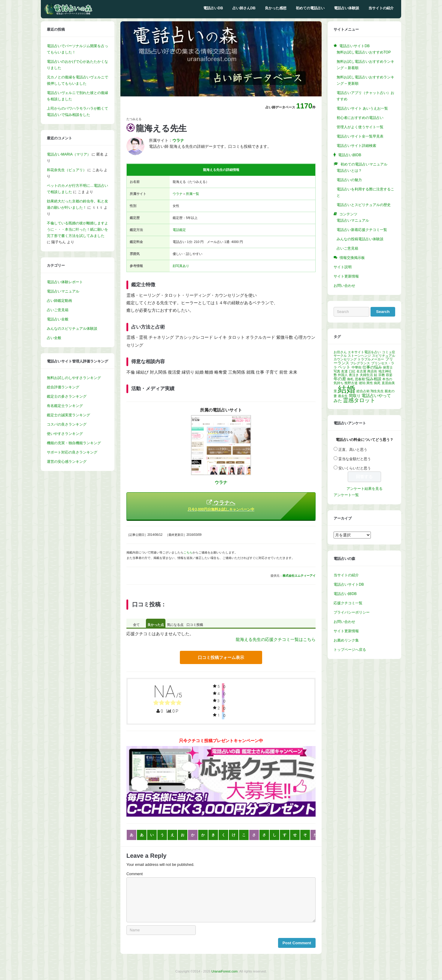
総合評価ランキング (63, 387)
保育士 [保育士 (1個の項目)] (388, 367)
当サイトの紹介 (381, 8)
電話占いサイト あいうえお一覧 (362, 108)
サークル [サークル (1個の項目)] (340, 356)
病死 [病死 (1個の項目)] (377, 383)
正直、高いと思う (353, 450)
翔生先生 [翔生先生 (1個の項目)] (377, 391)
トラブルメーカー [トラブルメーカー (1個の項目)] (371, 359)
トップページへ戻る (350, 650)
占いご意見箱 (58, 310)
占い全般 (54, 338)
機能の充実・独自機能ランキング (74, 443)
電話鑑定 (179, 230)
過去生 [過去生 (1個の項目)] (343, 396)
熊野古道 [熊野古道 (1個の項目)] (351, 383)
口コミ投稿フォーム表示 (221, 657)
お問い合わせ (344, 286)
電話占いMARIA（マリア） (69, 154)
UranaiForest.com (224, 971)
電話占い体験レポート (65, 282)
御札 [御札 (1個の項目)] (350, 379)
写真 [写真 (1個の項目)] (337, 371)
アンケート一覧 (346, 495)
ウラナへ (221, 506)
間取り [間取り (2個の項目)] (355, 396)
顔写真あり (181, 266)
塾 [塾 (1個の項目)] (335, 375)
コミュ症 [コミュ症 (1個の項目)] (389, 352)
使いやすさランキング (65, 434)
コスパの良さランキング (67, 424)
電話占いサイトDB (349, 584)
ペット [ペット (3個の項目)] (344, 367)
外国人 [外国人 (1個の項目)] (343, 375)
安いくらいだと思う (355, 468)
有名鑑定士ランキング (65, 406)
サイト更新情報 (346, 276)
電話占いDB (213, 8)
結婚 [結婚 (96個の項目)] (347, 389)
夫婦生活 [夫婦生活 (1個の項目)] (366, 375)
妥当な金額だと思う (355, 459)
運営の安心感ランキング (67, 462)
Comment (135, 874)
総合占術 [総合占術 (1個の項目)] (363, 391)
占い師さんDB (244, 8)
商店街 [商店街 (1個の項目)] (372, 371)
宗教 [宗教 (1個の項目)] (382, 375)
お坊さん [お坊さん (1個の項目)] (340, 352)
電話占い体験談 (347, 8)
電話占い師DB (345, 594)
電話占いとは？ (349, 171)
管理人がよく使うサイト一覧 (360, 127)
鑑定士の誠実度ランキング (68, 415)
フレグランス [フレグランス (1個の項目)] (360, 363)
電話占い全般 (58, 319)
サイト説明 (343, 267)
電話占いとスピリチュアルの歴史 (364, 205)
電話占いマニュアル (63, 291)
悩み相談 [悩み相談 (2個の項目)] (374, 379)
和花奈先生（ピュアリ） (67, 170)
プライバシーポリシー (352, 612)
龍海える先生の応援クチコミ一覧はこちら (276, 639)
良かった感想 (276, 8)
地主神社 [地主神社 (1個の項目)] (385, 371)
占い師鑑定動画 (59, 301)
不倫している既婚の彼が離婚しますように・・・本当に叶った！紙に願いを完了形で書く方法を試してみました (77, 229)
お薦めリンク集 (346, 640)
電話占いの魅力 (349, 180)
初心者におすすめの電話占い (360, 118)
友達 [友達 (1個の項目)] (344, 371)
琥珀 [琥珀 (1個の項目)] (362, 383)
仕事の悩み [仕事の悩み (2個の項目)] (372, 367)
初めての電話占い (310, 8)
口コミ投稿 (195, 625)
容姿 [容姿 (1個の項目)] (389, 375)
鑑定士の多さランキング (67, 396)
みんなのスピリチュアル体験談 (72, 329)
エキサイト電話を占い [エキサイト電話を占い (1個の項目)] (364, 352)
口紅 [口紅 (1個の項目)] (352, 371)
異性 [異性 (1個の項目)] (370, 383)
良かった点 (156, 625)
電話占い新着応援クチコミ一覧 (362, 230)
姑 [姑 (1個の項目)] (375, 375)
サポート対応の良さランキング (72, 452)
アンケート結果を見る (365, 489)
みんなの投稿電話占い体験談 (360, 239)
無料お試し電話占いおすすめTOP (364, 52)
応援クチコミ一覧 (348, 603)
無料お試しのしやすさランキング (74, 378)
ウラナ (178, 194)
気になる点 (175, 625)
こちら (188, 552)
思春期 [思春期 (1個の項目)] (360, 379)
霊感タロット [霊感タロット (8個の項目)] (359, 400)
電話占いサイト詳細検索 (356, 146)
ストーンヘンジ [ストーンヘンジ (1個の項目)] (359, 356)
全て (136, 625)
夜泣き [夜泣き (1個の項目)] (354, 375)
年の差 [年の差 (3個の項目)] (340, 379)
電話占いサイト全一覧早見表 (360, 136)
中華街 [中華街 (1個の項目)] (357, 367)
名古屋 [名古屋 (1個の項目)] (361, 371)
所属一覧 (192, 194)
